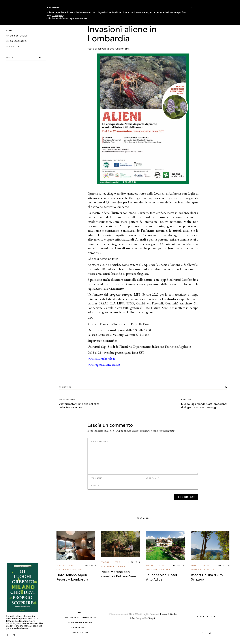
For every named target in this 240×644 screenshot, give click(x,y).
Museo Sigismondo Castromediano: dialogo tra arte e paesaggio (204, 406)
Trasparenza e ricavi (80, 622)
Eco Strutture (76, 568)
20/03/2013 (224, 565)
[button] (192, 7)
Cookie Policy (80, 632)
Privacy (164, 614)
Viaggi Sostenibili (63, 568)
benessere (66, 387)
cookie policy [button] (58, 15)
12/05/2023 (134, 562)
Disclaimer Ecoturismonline (80, 617)
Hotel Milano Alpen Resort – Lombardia (72, 577)
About (80, 613)
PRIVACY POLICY (80, 627)
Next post (187, 400)
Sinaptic (152, 618)
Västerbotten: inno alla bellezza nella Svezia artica (79, 406)
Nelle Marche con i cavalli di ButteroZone (119, 574)
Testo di (109, 49)
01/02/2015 (90, 565)
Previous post (67, 400)
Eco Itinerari (121, 564)
